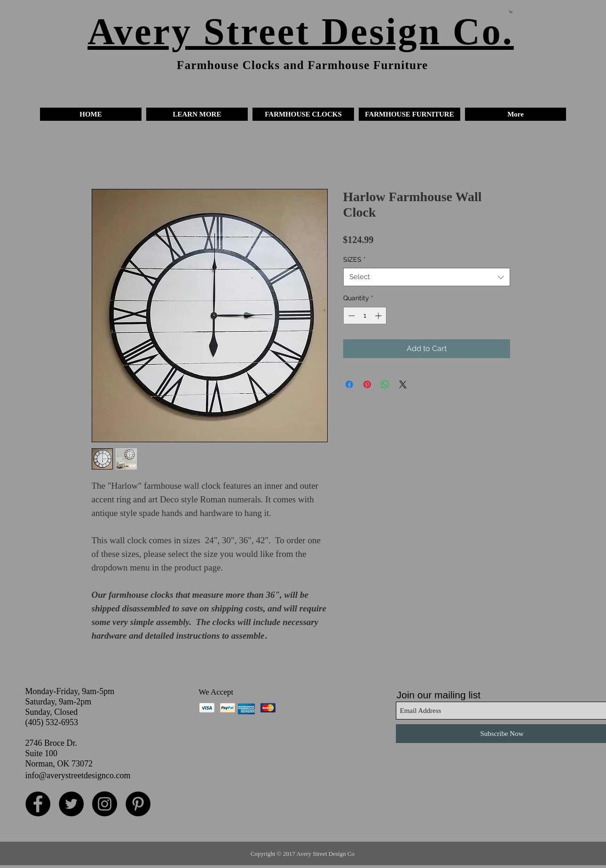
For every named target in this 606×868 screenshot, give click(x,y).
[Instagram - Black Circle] (105, 804)
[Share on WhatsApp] (385, 384)
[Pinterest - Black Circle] (138, 804)
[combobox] (427, 277)
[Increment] (379, 316)
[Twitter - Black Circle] (71, 804)
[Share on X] (403, 384)
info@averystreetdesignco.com (78, 775)
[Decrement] (350, 316)
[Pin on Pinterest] (367, 384)
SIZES (354, 259)
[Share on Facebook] (349, 384)
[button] (197, 114)
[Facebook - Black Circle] (38, 804)
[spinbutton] (365, 316)
